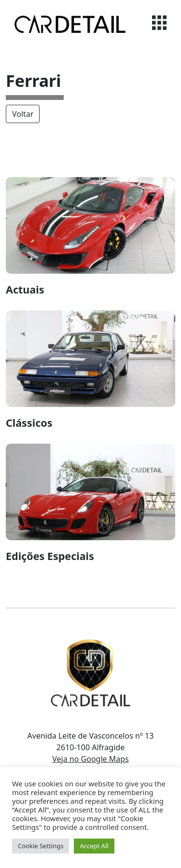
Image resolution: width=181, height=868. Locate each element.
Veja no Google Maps (90, 759)
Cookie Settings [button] (41, 846)
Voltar (23, 114)
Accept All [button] (94, 846)
